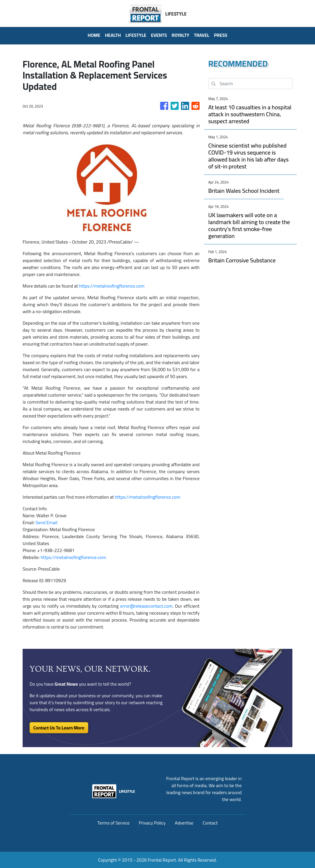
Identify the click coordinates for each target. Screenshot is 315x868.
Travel (202, 35)
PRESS (221, 35)
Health (113, 35)
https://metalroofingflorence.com (112, 286)
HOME (94, 35)
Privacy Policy (152, 823)
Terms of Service (114, 823)
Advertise (184, 823)
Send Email (47, 522)
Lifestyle (136, 35)
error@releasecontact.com (146, 606)
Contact (210, 823)
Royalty (181, 35)
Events (159, 35)
